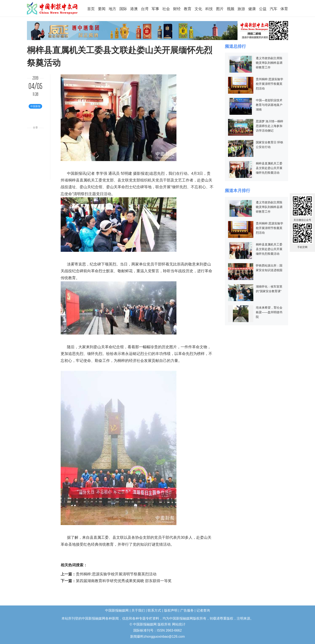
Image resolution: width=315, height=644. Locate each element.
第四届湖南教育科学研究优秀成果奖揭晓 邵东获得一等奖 (124, 581)
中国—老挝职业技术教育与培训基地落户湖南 (269, 105)
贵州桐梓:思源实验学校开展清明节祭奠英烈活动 (116, 574)
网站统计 (179, 624)
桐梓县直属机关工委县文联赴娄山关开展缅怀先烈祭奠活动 (269, 168)
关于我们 (138, 610)
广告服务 (187, 610)
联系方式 (154, 610)
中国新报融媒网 (53, 8)
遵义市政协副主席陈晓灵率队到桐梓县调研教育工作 (269, 63)
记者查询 (203, 610)
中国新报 (75, 173)
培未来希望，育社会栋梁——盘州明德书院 (269, 312)
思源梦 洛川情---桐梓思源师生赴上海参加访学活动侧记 (270, 126)
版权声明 (171, 610)
